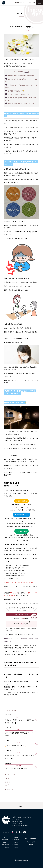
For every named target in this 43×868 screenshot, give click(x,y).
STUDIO (16, 842)
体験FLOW (6, 847)
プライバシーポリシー (31, 842)
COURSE (16, 837)
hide (26, 72)
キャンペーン (8, 782)
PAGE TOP (22, 806)
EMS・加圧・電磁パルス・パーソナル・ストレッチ (21, 104)
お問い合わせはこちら (31, 838)
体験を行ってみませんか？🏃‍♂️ (16, 91)
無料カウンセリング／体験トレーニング (19, 94)
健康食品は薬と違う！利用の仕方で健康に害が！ (22, 76)
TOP (5, 837)
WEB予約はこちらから (22, 515)
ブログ (7, 785)
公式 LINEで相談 (21, 531)
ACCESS (16, 847)
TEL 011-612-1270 (18, 823)
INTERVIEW (16, 840)
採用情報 (16, 845)
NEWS (7, 779)
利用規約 (31, 844)
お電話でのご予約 (22, 501)
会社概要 (6, 840)
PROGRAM (6, 845)
